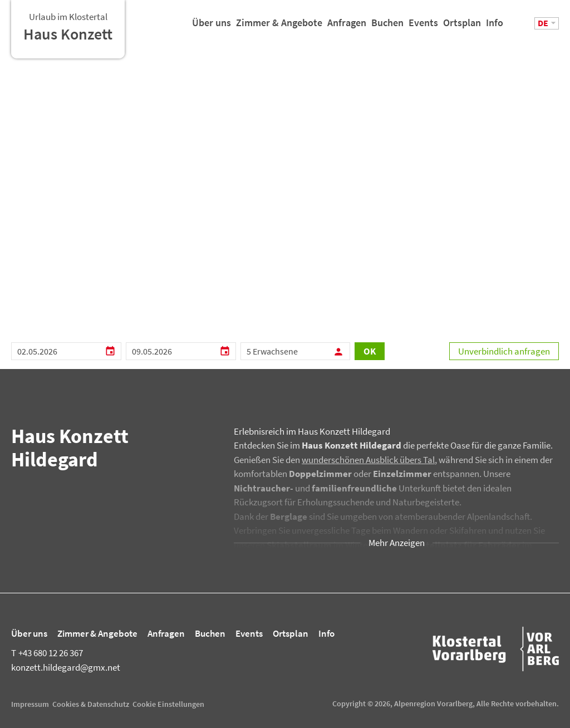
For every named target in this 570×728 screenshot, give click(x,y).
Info (495, 27)
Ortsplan (462, 27)
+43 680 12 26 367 (47, 653)
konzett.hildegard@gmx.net (66, 667)
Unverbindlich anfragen (504, 351)
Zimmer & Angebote (279, 27)
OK (370, 351)
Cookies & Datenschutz (91, 704)
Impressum (30, 704)
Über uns (212, 27)
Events (423, 27)
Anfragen (347, 27)
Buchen (387, 27)
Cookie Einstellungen (168, 704)
